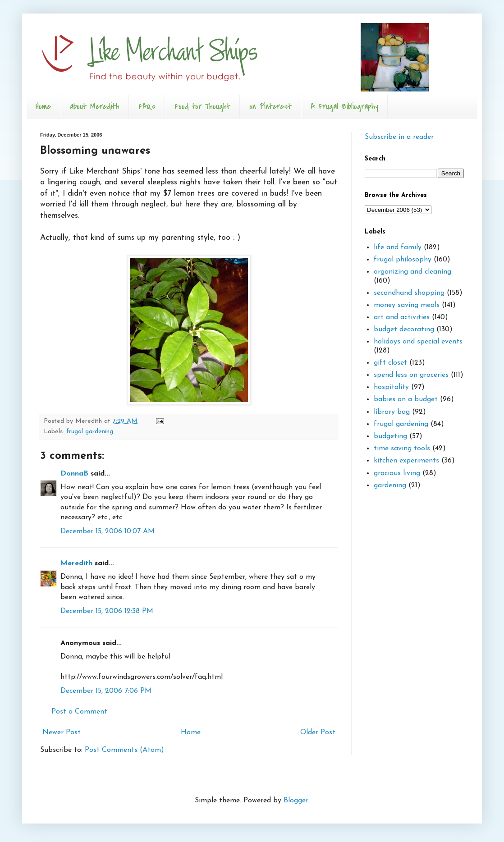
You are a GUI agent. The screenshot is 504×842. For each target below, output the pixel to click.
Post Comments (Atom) (124, 750)
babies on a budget (406, 399)
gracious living (397, 473)
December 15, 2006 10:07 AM (108, 531)
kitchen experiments (406, 461)
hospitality (391, 387)
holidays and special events (418, 342)
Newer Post (62, 732)
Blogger (296, 801)
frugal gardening (90, 432)
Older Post (318, 732)
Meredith (76, 563)
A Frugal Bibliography (344, 107)
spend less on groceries (411, 375)
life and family (398, 247)
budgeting (390, 436)
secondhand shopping (409, 293)
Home (43, 107)
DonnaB (74, 474)
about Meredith (95, 107)
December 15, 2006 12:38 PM (107, 611)
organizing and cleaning (412, 272)
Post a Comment (79, 712)
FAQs (147, 107)
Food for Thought (202, 107)
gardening (390, 485)
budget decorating (404, 329)
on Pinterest (270, 107)
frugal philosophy (403, 260)
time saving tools (402, 448)
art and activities (402, 317)
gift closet (390, 363)
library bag (392, 412)
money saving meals (407, 305)
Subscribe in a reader (399, 137)
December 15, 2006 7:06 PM (106, 691)
